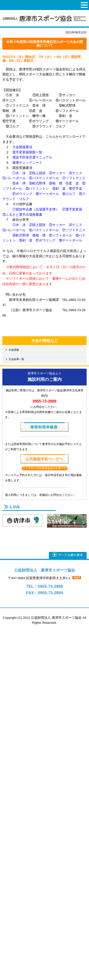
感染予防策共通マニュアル (32, 157)
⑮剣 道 (59, 189)
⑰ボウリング (22, 194)
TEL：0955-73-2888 (44, 586)
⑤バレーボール (14, 178)
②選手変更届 (72, 209)
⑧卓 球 (19, 183)
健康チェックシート (27, 163)
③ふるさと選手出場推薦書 (22, 215)
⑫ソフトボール (61, 235)
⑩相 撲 (56, 183)
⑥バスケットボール (44, 178)
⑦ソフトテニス (74, 178)
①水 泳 (19, 173)
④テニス (75, 173)
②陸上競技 (37, 173)
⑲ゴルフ (69, 194)
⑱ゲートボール (47, 194)
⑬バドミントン (37, 189)
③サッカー (57, 173)
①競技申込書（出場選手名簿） (36, 209)
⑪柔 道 (72, 183)
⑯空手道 (75, 189)
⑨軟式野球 (37, 183)
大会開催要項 (22, 147)
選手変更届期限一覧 (27, 152)
